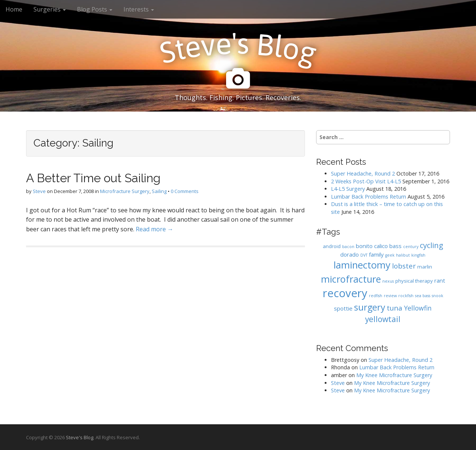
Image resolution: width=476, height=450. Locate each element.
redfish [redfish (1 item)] (376, 296)
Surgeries (50, 9)
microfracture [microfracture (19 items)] (351, 279)
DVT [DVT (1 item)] (364, 255)
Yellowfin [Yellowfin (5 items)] (418, 308)
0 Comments (185, 191)
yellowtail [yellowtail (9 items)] (383, 319)
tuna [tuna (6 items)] (395, 308)
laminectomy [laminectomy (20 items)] (362, 265)
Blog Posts (95, 9)
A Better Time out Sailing (93, 178)
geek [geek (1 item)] (390, 255)
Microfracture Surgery (125, 191)
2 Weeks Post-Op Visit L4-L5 (366, 181)
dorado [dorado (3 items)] (350, 254)
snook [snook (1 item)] (438, 296)
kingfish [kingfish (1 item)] (418, 255)
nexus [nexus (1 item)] (388, 281)
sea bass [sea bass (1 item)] (423, 296)
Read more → (155, 229)
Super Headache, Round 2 (363, 173)
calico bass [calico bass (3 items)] (388, 246)
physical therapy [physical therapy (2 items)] (414, 281)
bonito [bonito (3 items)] (364, 246)
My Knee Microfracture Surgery (394, 375)
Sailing (159, 191)
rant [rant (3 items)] (440, 280)
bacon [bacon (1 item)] (348, 247)
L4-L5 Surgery (348, 189)
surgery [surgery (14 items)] (370, 307)
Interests (139, 9)
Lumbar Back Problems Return (369, 197)
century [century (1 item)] (411, 247)
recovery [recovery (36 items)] (345, 293)
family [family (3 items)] (376, 254)
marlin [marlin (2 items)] (425, 267)
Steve (39, 191)
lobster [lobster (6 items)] (404, 266)
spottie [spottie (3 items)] (343, 308)
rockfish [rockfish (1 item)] (406, 296)
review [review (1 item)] (390, 296)
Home (14, 9)
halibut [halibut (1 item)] (403, 255)
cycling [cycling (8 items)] (432, 245)
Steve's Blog (80, 437)
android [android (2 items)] (332, 246)
